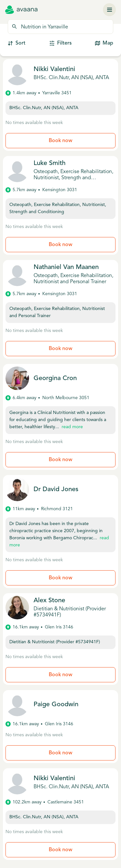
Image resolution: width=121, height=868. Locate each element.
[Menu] (109, 10)
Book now (60, 141)
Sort (17, 43)
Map (104, 43)
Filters (60, 43)
